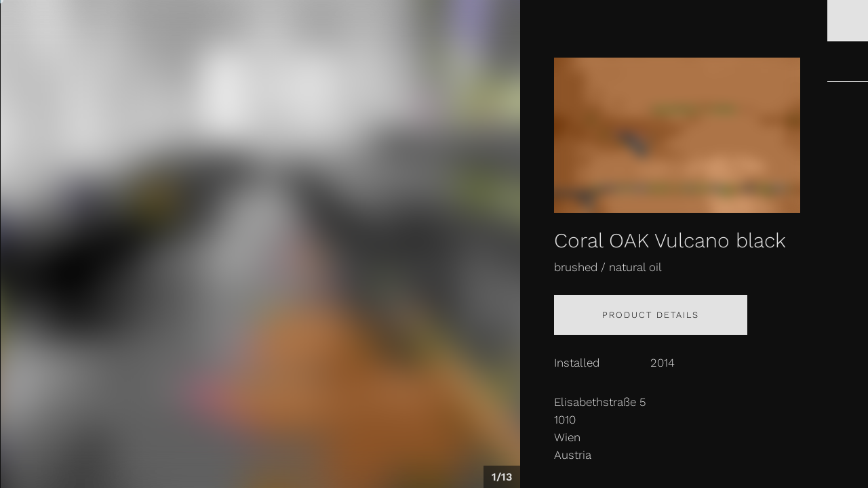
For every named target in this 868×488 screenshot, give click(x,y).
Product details (651, 315)
